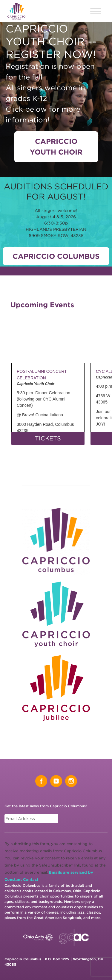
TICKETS (48, 438)
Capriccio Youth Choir (56, 147)
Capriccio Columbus (56, 256)
